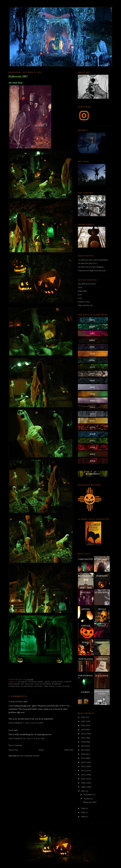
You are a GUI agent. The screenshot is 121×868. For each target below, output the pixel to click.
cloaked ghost (36, 682)
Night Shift (82, 291)
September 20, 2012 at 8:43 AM (26, 738)
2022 (83, 734)
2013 (83, 766)
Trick (80, 287)
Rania (11, 730)
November (88, 794)
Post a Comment (15, 745)
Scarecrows (27, 686)
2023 (83, 729)
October (87, 799)
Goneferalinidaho (16, 701)
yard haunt (50, 686)
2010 (83, 779)
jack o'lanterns (43, 684)
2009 (83, 783)
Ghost (47, 682)
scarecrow (14, 686)
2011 (83, 775)
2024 (83, 725)
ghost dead (57, 682)
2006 (83, 808)
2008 (83, 787)
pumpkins (57, 684)
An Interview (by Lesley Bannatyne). (93, 260)
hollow (29, 684)
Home (41, 750)
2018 (83, 746)
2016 (83, 754)
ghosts (68, 682)
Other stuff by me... (86, 305)
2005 (83, 812)
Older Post (69, 750)
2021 (83, 738)
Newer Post (13, 750)
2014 (83, 762)
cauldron (22, 682)
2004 (83, 817)
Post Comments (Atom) (30, 756)
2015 (83, 758)
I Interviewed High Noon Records (92, 270)
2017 (83, 750)
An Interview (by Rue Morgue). (91, 267)
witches (38, 686)
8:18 (80, 295)
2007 (83, 791)
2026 (83, 717)
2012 (83, 770)
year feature (63, 686)
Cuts (80, 298)
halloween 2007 (16, 684)
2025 (83, 721)
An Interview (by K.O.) (87, 263)
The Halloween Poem (87, 284)
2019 (83, 742)
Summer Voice (84, 302)
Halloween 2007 (18, 76)
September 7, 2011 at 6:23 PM (26, 723)
